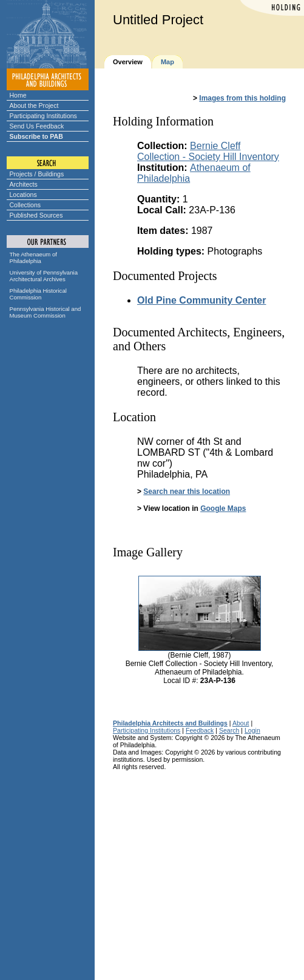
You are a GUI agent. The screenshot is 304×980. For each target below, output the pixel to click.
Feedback (200, 730)
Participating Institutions (43, 116)
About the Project (34, 105)
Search (229, 730)
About (241, 723)
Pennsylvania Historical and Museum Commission (46, 312)
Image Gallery (148, 552)
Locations (23, 195)
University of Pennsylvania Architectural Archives (44, 276)
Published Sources (36, 215)
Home (18, 95)
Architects (24, 184)
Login (252, 730)
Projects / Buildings (37, 174)
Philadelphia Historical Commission (38, 294)
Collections (25, 205)
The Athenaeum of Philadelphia (33, 258)
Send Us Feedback (37, 126)
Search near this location (187, 492)
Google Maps (223, 508)
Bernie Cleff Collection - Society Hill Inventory (208, 151)
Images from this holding (242, 98)
